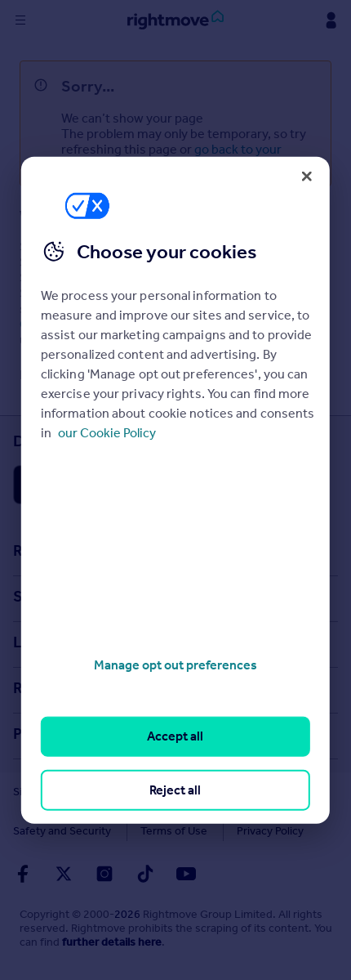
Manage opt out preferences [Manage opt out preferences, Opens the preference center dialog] (175, 665)
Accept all (175, 736)
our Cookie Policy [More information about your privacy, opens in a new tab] (107, 433)
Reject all (175, 789)
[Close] (307, 176)
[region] (175, 490)
